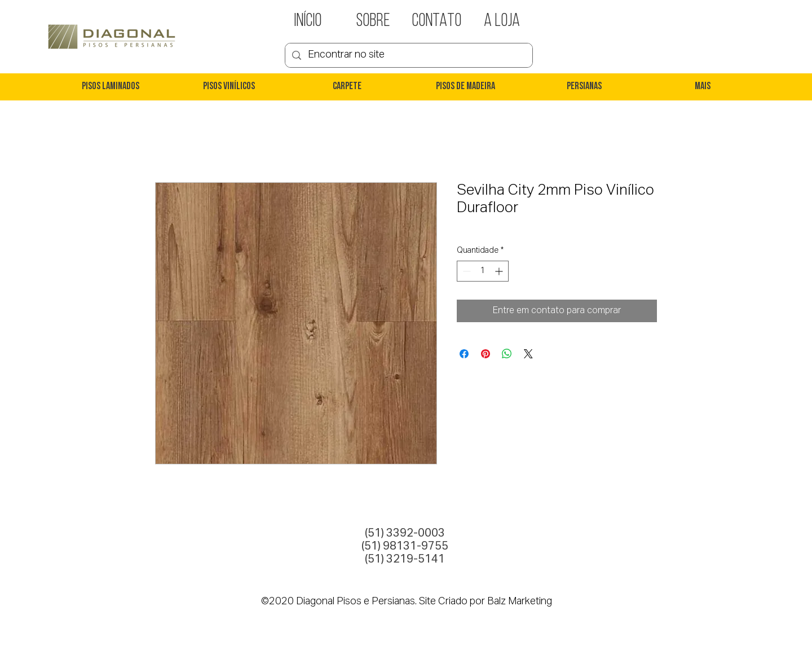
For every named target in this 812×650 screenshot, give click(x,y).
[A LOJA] (502, 21)
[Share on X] (528, 354)
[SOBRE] (373, 21)
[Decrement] (465, 271)
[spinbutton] (483, 271)
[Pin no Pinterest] (486, 354)
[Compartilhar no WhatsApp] (507, 354)
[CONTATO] (436, 21)
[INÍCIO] (308, 21)
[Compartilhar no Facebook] (464, 354)
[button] (110, 87)
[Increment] (500, 271)
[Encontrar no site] (408, 55)
